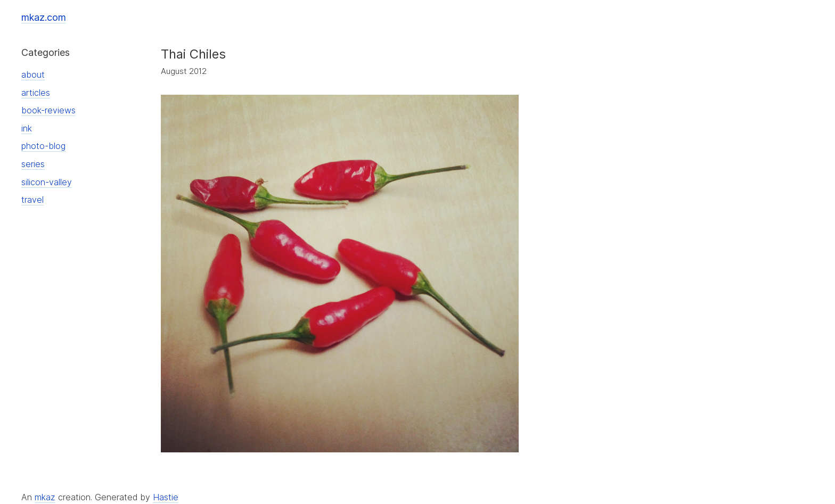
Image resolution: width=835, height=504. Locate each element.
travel (32, 200)
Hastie (166, 497)
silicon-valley (47, 182)
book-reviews (48, 110)
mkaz (45, 497)
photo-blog (43, 146)
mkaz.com (44, 17)
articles (36, 93)
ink (27, 128)
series (33, 164)
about (33, 75)
